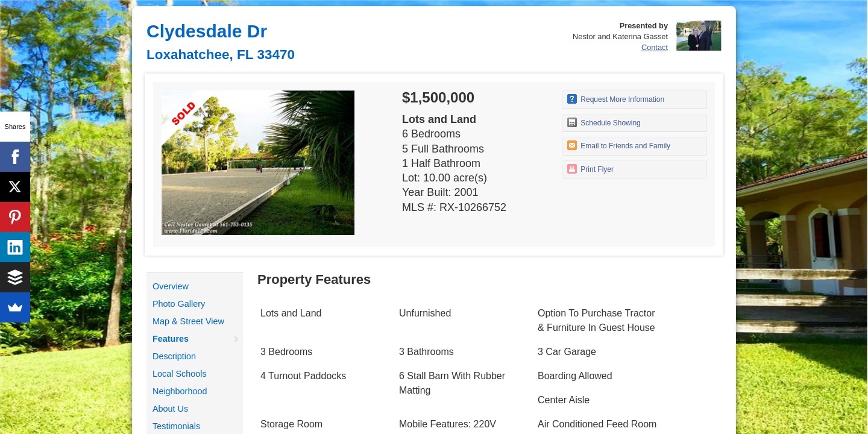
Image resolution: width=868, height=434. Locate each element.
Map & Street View (188, 321)
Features (171, 339)
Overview (171, 286)
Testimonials (176, 426)
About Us (170, 409)
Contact (655, 47)
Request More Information (616, 99)
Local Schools (180, 374)
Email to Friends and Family (619, 145)
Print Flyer (590, 169)
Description (174, 356)
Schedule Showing (604, 122)
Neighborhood (180, 391)
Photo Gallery (179, 304)
